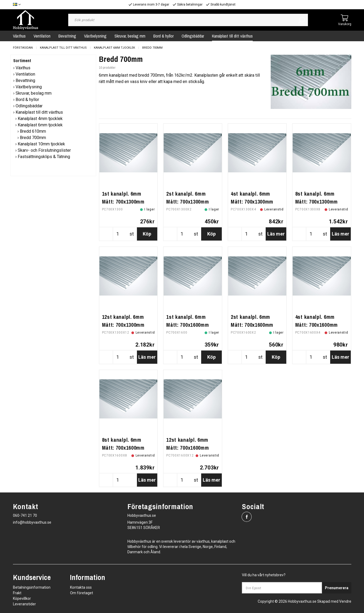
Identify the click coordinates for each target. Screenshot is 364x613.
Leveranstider (24, 604)
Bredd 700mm (152, 48)
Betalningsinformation (32, 587)
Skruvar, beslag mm (130, 36)
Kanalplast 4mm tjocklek (40, 119)
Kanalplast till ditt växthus (232, 36)
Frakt (17, 593)
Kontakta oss (81, 587)
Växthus (19, 36)
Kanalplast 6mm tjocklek (114, 48)
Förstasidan (23, 48)
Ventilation (42, 36)
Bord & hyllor (163, 36)
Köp (147, 234)
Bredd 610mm (33, 131)
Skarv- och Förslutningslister (44, 150)
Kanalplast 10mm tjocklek (41, 144)
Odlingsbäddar (193, 36)
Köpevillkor (22, 598)
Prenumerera (337, 588)
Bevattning (67, 36)
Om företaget (82, 593)
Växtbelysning (95, 36)
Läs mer (276, 234)
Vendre (345, 601)
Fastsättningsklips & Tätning (44, 157)
